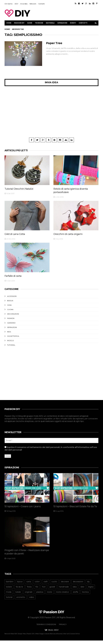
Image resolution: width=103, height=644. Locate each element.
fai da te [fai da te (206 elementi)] (19, 590)
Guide (30, 23)
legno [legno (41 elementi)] (91, 590)
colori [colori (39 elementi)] (37, 585)
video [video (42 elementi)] (32, 601)
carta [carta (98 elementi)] (29, 585)
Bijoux (10, 301)
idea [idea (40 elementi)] (75, 590)
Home (9, 23)
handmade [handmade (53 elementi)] (64, 590)
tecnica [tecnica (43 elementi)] (85, 595)
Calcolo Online (75, 637)
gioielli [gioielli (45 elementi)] (52, 590)
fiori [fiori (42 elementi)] (44, 590)
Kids (9, 332)
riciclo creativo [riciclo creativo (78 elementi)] (63, 595)
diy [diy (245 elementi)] (88, 585)
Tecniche (39, 23)
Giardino (11, 323)
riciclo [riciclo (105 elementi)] (50, 595)
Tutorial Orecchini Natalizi (20, 189)
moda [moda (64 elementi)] (9, 595)
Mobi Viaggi (40, 637)
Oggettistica (13, 336)
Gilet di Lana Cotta (16, 234)
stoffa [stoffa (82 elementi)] (75, 595)
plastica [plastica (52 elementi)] (40, 595)
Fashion (11, 318)
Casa (9, 305)
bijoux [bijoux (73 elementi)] (20, 585)
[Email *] (51, 440)
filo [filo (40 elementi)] (37, 590)
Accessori (12, 296)
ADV (16, 4)
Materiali (50, 23)
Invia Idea (24, 4)
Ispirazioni (62, 23)
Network (33, 4)
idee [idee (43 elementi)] (82, 590)
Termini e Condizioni (46, 628)
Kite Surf (66, 637)
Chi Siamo (8, 4)
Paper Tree (54, 43)
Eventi (73, 23)
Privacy (63, 628)
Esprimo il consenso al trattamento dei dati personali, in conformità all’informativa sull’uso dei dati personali (51, 449)
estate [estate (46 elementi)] (9, 590)
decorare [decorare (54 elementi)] (65, 585)
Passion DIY (19, 23)
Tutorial (11, 345)
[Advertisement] (68, 13)
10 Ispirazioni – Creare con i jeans (24, 506)
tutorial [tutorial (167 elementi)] (9, 601)
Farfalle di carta (14, 276)
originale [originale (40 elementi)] (29, 595)
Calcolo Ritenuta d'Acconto (54, 637)
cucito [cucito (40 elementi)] (54, 585)
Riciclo (10, 341)
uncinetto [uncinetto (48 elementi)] (21, 601)
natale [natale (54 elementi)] (18, 595)
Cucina (10, 309)
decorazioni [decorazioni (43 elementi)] (78, 585)
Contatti (42, 4)
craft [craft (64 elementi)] (46, 585)
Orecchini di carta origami (69, 234)
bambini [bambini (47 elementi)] (10, 585)
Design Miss (22, 637)
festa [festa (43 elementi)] (29, 590)
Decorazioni (13, 314)
